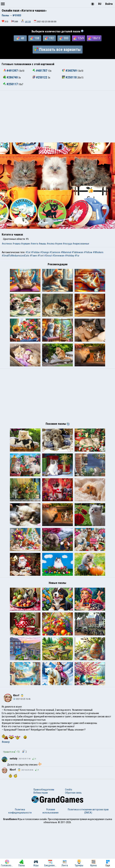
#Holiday (70, 256)
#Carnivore (55, 252)
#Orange (45, 252)
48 (20, 38)
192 (49, 38)
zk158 (28, 22)
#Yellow (88, 252)
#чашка (16, 244)
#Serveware (58, 256)
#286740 (11, 77)
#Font (41, 256)
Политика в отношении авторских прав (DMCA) (88, 853)
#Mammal (66, 252)
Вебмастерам (41, 835)
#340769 (70, 71)
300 (64, 38)
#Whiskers (98, 252)
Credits (69, 832)
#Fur (77, 256)
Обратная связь (73, 835)
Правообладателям (44, 832)
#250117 (11, 84)
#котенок (7, 244)
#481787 (40, 71)
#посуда (67, 244)
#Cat (28, 252)
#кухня (59, 244)
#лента (34, 244)
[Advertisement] (57, 117)
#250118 (70, 77)
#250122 (40, 77)
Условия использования (50, 853)
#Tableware (78, 252)
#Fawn (33, 256)
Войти (109, 4)
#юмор (6, 784)
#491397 (11, 71)
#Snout (48, 256)
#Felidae (35, 252)
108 (35, 38)
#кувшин (25, 244)
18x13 (94, 38)
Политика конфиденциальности (20, 853)
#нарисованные (81, 244)
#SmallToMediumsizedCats (16, 256)
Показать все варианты (58, 50)
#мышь (42, 244)
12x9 (79, 38)
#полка (51, 244)
